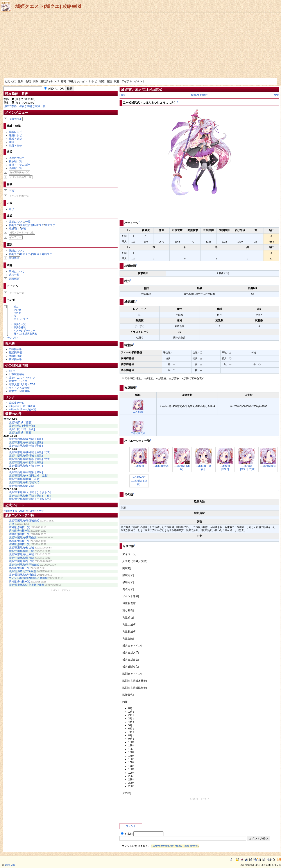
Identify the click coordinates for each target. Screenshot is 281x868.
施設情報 (14, 258)
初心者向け (15, 119)
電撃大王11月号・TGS (22, 385)
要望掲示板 (15, 359)
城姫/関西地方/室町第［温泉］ (27, 472)
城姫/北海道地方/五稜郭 (23, 571)
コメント (131, 826)
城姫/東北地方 (199, 95)
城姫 (102, 81)
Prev (122, 95)
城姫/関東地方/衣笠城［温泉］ (27, 442)
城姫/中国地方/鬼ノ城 (21, 561)
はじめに (11, 81)
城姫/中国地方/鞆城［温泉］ (25, 479)
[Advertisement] (141, 45)
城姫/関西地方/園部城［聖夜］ (27, 439)
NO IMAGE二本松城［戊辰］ (139, 481)
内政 (36, 81)
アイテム (127, 81)
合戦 (28, 81)
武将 (117, 81)
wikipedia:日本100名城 (22, 406)
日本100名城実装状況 (25, 334)
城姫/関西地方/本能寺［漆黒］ (27, 462)
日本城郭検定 (17, 374)
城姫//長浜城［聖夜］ (21, 422)
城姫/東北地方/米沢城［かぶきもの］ (31, 499)
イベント (140, 81)
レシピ (93, 81)
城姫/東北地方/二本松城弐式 (142, 90)
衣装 (23, 228)
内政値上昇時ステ (42, 254)
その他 (17, 310)
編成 (11, 228)
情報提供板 (15, 356)
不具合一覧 (20, 324)
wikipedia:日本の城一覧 (22, 410)
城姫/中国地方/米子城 (21, 551)
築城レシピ (15, 132)
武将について (17, 271)
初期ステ (14, 225)
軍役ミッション (78, 81)
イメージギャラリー (24, 331)
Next (276, 95)
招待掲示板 (15, 349)
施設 (109, 81)
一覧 (28, 222)
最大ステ (50, 225)
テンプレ (13, 338)
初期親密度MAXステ (32, 225)
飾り (17, 228)
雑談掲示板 (15, 352)
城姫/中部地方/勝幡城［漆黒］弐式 (29, 452)
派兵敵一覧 (15, 168)
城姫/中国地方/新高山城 (23, 537)
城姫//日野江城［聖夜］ (23, 429)
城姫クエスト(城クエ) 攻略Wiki (48, 6)
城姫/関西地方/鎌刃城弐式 (24, 482)
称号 (64, 81)
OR (60, 89)
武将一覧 (14, 275)
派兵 (21, 81)
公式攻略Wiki (16, 403)
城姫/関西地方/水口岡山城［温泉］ (29, 476)
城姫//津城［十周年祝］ (23, 426)
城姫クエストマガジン (22, 378)
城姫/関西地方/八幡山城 (23, 575)
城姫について (17, 222)
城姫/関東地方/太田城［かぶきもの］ (31, 492)
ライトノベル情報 (19, 388)
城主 (16, 307)
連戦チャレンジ (50, 81)
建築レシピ (15, 135)
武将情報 (14, 279)
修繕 (11, 142)
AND (49, 89)
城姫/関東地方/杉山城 (21, 548)
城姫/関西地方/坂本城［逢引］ (27, 466)
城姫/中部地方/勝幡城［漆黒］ (27, 456)
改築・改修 (15, 146)
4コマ (12, 371)
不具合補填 (20, 327)
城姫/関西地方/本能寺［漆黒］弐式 (29, 459)
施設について (17, 251)
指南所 (17, 313)
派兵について (17, 158)
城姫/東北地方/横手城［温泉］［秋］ (31, 496)
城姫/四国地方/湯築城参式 (24, 521)
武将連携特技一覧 (19, 527)
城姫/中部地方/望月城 (21, 558)
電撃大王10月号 (18, 381)
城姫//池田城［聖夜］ (21, 433)
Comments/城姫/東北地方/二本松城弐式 (175, 846)
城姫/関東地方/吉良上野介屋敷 (27, 585)
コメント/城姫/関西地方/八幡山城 (28, 578)
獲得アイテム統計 (19, 165)
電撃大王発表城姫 (19, 391)
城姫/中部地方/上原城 (21, 554)
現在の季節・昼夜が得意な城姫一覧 (25, 106)
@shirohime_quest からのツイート (24, 511)
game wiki (10, 865)
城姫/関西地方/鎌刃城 (21, 486)
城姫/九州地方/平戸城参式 (24, 565)
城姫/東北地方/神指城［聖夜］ (27, 446)
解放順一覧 (15, 161)
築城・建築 (15, 139)
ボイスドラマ (21, 319)
